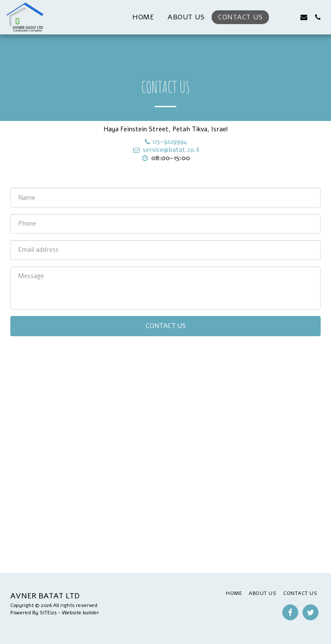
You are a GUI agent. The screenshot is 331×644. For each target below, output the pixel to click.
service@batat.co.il (165, 150)
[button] (276, 17)
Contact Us (166, 326)
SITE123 (48, 613)
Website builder (81, 613)
